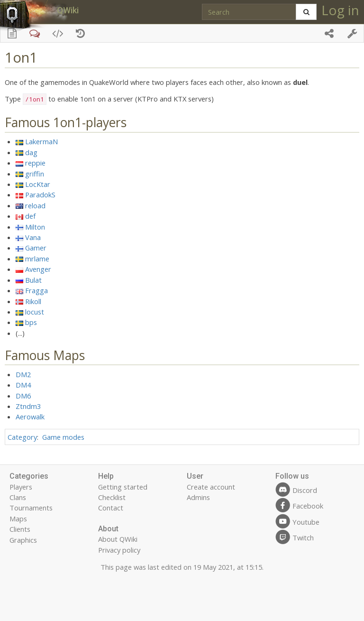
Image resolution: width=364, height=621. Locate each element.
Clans (18, 497)
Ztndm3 (28, 406)
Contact (111, 508)
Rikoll (33, 301)
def (30, 216)
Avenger (38, 269)
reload (35, 205)
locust (35, 312)
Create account (211, 487)
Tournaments (31, 508)
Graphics (23, 540)
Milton (35, 227)
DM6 (23, 396)
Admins (198, 497)
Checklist (112, 497)
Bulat (33, 280)
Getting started (123, 487)
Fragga (36, 290)
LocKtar (38, 184)
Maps (18, 519)
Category (22, 437)
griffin (35, 174)
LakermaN (41, 141)
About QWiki (118, 539)
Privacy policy (119, 550)
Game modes (63, 437)
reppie (35, 163)
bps (31, 322)
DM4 (23, 385)
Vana (33, 237)
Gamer (36, 248)
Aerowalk (30, 417)
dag (31, 152)
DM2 (23, 374)
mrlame (37, 259)
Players (21, 487)
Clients (20, 529)
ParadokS (40, 195)
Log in (340, 10)
